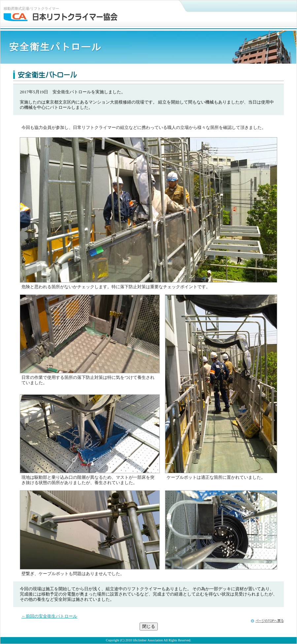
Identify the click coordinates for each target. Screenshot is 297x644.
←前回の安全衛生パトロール (49, 616)
